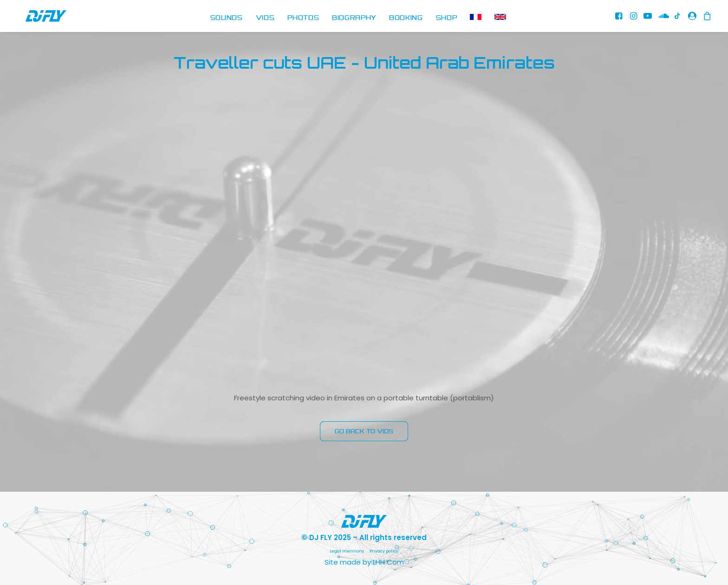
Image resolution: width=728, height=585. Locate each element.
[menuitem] (227, 18)
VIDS (265, 18)
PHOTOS (303, 18)
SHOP (447, 18)
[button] (620, 18)
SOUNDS (227, 18)
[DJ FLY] (37, 18)
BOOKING (406, 18)
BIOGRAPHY (354, 18)
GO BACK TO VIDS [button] (364, 431)
